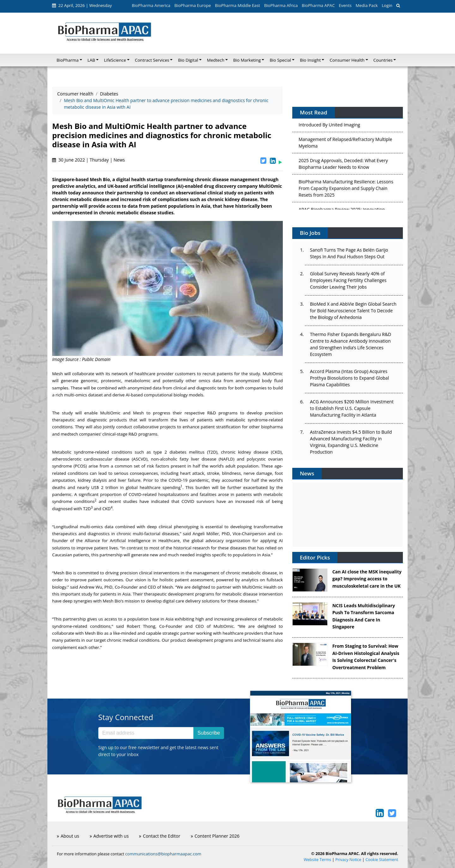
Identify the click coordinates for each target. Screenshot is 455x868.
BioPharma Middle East (237, 5)
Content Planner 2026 (215, 836)
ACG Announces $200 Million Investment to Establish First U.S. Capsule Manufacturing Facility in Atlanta (352, 408)
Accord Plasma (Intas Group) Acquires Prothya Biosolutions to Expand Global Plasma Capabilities (349, 378)
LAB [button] (91, 60)
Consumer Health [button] (347, 60)
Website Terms (317, 860)
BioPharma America (151, 5)
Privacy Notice (348, 860)
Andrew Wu (91, 587)
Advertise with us (109, 836)
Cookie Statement (382, 860)
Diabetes (109, 94)
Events (345, 5)
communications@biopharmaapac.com (163, 854)
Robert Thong (141, 626)
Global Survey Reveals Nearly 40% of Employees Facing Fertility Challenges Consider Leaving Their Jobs (348, 280)
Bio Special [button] (280, 60)
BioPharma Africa (281, 5)
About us (68, 836)
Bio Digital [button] (188, 60)
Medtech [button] (216, 60)
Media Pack (367, 5)
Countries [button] (383, 60)
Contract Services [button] (152, 60)
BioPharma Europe (193, 5)
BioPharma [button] (68, 60)
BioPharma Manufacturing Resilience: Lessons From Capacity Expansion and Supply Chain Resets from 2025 (346, 189)
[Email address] (146, 733)
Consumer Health (75, 94)
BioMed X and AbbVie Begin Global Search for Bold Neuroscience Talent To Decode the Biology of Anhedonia (353, 311)
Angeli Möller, (206, 534)
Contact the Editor (160, 836)
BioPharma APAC (318, 5)
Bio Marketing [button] (247, 60)
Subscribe (209, 733)
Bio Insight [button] (310, 60)
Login (387, 5)
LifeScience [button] (115, 60)
